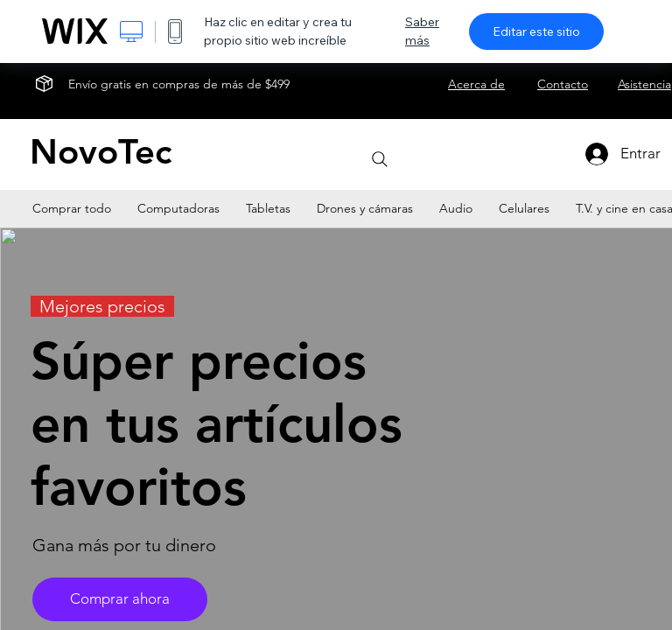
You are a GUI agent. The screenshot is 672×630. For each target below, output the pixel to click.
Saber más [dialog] (422, 31)
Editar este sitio (536, 31)
